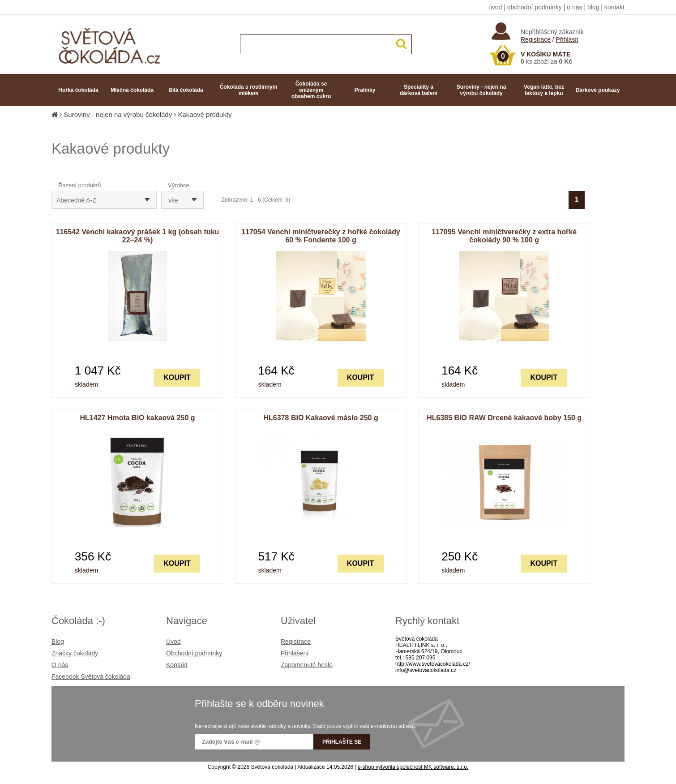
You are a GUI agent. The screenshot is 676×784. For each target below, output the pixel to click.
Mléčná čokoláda (132, 90)
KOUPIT (177, 377)
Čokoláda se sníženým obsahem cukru (311, 90)
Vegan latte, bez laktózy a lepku (544, 90)
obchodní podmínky (535, 7)
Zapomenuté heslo (307, 665)
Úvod (173, 642)
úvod (495, 7)
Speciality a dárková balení (419, 90)
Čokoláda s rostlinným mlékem (249, 90)
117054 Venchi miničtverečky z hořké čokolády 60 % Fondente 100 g (321, 236)
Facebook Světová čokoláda (91, 676)
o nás (574, 7)
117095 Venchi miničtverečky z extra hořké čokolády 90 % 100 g (504, 236)
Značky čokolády (75, 653)
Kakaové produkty (205, 114)
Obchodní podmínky (194, 653)
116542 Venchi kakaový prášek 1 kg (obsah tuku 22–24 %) (138, 236)
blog (593, 7)
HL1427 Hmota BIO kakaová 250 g (137, 418)
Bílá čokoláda (186, 90)
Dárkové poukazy (598, 90)
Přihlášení (295, 653)
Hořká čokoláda (78, 90)
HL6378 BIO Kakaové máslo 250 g (321, 418)
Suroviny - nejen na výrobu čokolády (481, 90)
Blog (58, 642)
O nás (60, 665)
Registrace (536, 39)
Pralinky (365, 90)
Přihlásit (567, 39)
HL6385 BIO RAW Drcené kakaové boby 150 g (504, 418)
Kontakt (177, 665)
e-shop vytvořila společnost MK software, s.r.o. (413, 767)
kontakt (614, 7)
